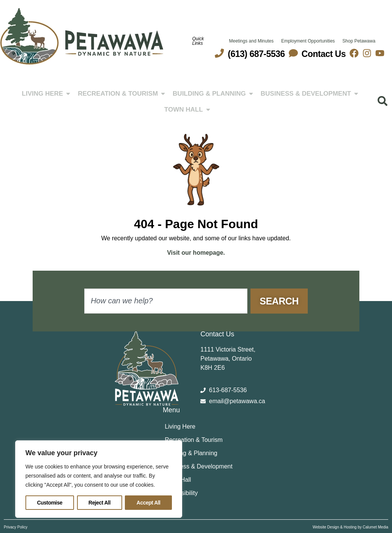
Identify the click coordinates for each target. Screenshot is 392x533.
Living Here (180, 427)
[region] (99, 479)
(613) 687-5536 (256, 54)
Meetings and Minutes (251, 41)
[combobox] (166, 301)
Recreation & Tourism (194, 440)
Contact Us (324, 54)
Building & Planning (191, 453)
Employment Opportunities (308, 41)
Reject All (99, 503)
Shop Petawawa (359, 41)
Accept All (149, 503)
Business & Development (199, 466)
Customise (50, 503)
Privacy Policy (16, 527)
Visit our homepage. (196, 253)
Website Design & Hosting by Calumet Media (350, 527)
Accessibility (181, 493)
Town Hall (178, 480)
